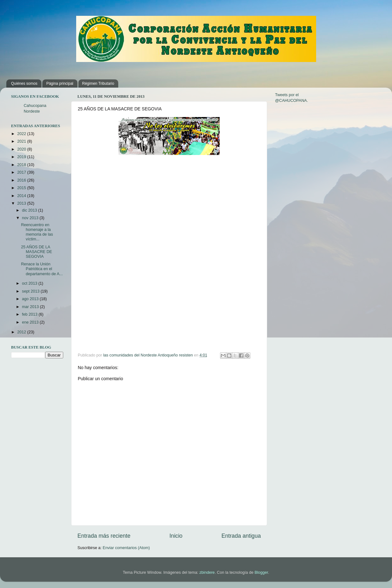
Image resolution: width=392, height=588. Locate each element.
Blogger (261, 573)
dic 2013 (30, 210)
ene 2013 (31, 322)
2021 (22, 141)
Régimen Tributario (98, 84)
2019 (22, 157)
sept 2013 (31, 291)
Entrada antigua (241, 536)
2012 (22, 332)
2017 (22, 172)
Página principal (60, 84)
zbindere (207, 573)
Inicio (176, 536)
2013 (22, 203)
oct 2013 (30, 283)
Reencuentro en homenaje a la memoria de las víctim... (37, 232)
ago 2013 (31, 299)
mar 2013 (31, 307)
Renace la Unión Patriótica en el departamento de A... (42, 269)
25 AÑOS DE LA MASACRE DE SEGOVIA (36, 252)
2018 (22, 165)
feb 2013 (31, 314)
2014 (22, 196)
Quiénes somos (24, 84)
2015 (22, 188)
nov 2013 (31, 218)
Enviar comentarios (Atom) (126, 548)
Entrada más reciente (104, 536)
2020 (22, 149)
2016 (22, 180)
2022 (22, 134)
